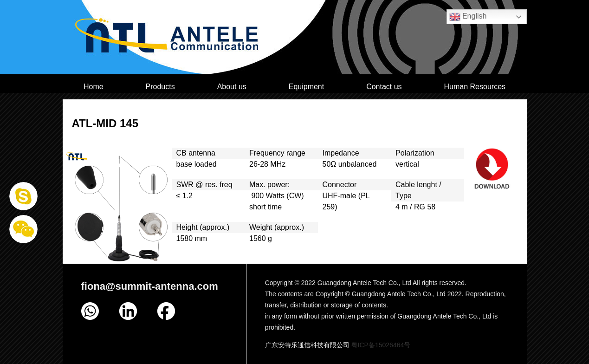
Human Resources (475, 87)
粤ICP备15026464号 (381, 345)
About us (232, 87)
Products (160, 87)
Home (94, 87)
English (468, 17)
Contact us (384, 87)
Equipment (307, 87)
